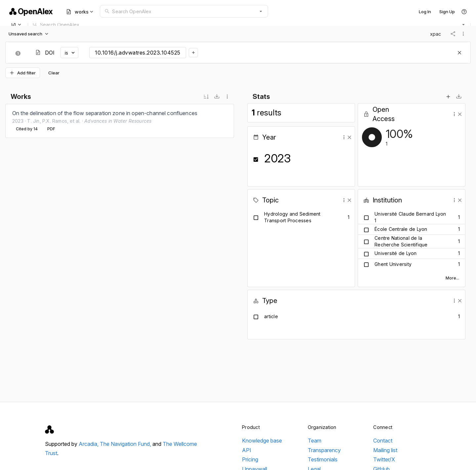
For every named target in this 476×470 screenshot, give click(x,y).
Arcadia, (89, 444)
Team (315, 441)
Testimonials (323, 459)
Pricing (250, 459)
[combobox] (184, 11)
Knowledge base (262, 441)
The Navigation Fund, (126, 444)
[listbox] (120, 121)
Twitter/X (384, 459)
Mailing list (385, 450)
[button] (261, 11)
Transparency (324, 450)
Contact (383, 441)
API (247, 450)
